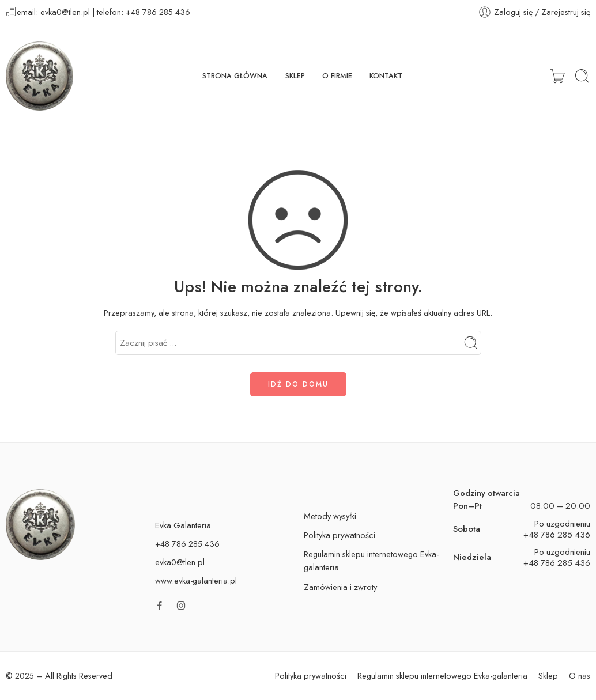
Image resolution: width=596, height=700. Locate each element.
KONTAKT (386, 76)
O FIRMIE (337, 76)
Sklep (548, 676)
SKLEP (295, 76)
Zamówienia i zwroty (340, 587)
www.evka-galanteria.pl (196, 580)
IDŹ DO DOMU (298, 384)
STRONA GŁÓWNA (235, 76)
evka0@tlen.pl (180, 562)
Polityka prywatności (340, 535)
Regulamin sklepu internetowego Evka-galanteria (371, 561)
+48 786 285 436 (557, 535)
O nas (580, 676)
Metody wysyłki (330, 516)
